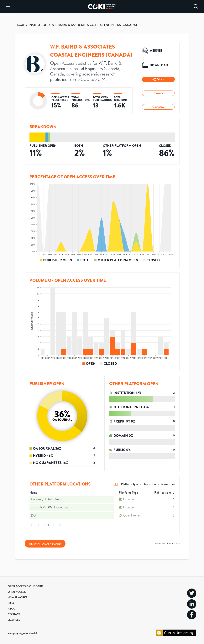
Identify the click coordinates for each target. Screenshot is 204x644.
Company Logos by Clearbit (22, 633)
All (116, 484)
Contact (14, 614)
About (12, 609)
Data (11, 603)
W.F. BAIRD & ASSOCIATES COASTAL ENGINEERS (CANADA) (94, 25)
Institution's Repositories (159, 484)
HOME (20, 25)
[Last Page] (60, 525)
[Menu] (8, 7)
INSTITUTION (38, 25)
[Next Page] (54, 525)
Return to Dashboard (45, 544)
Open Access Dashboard (25, 586)
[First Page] (33, 525)
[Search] (196, 7)
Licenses (14, 620)
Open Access (17, 592)
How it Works (18, 597)
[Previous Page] (39, 525)
